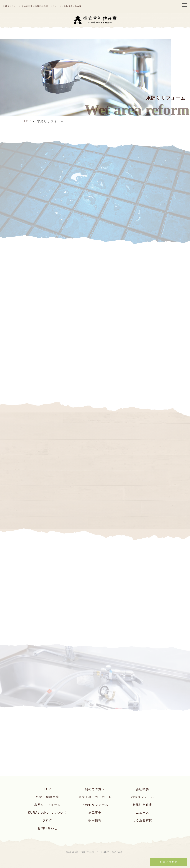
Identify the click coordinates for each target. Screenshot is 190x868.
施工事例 (95, 813)
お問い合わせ (47, 828)
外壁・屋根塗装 (47, 797)
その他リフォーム (95, 805)
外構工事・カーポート (95, 797)
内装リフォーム (142, 797)
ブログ (47, 820)
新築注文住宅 (142, 805)
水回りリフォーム (47, 805)
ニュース (142, 813)
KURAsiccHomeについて (48, 813)
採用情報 (95, 820)
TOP (48, 789)
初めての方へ (95, 789)
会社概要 (142, 789)
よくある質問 (142, 820)
